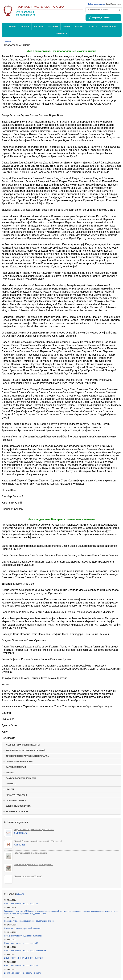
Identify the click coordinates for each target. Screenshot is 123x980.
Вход (108, 4)
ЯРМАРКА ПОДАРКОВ (16, 795)
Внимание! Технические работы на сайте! (23, 973)
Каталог (25, 26)
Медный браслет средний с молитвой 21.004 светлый (38, 841)
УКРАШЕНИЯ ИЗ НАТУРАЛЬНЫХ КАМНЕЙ (26, 750)
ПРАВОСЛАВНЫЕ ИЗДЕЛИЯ (19, 762)
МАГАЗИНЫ (61, 33)
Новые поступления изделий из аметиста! (23, 936)
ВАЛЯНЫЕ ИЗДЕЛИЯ (16, 767)
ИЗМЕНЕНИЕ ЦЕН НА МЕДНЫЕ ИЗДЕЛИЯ (24, 958)
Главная (12, 26)
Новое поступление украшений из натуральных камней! (29, 921)
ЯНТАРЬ (10, 773)
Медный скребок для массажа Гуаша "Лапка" (34, 830)
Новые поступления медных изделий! (21, 904)
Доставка (53, 26)
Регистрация (116, 4)
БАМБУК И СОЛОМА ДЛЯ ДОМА (21, 778)
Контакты (92, 26)
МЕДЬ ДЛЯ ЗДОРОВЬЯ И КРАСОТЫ (23, 745)
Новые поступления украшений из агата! (22, 928)
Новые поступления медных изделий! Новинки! (25, 951)
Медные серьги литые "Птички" (28, 876)
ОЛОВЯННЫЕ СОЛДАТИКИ (19, 806)
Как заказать (109, 26)
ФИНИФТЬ (11, 784)
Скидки (79, 26)
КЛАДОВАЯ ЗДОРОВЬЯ (17, 812)
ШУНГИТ (10, 789)
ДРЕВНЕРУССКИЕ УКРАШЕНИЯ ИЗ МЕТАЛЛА (27, 756)
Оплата (67, 26)
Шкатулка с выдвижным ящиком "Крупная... (34, 865)
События (39, 26)
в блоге (20, 894)
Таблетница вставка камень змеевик (30, 853)
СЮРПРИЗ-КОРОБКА (16, 801)
